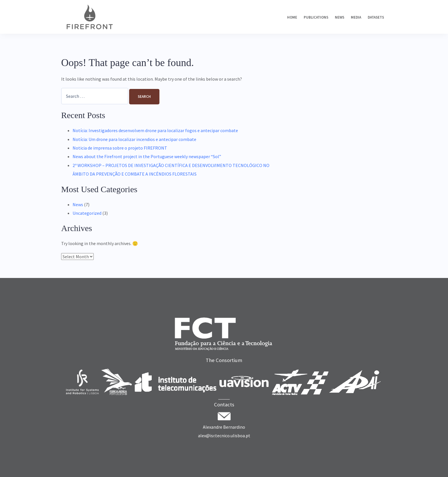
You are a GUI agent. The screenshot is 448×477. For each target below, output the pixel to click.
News (340, 17)
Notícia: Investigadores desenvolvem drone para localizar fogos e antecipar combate (155, 130)
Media (356, 17)
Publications (316, 17)
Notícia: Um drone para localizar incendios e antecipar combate (134, 139)
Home (292, 17)
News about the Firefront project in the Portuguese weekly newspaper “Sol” (147, 156)
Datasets (376, 17)
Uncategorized (87, 213)
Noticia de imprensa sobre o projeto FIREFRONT (120, 148)
